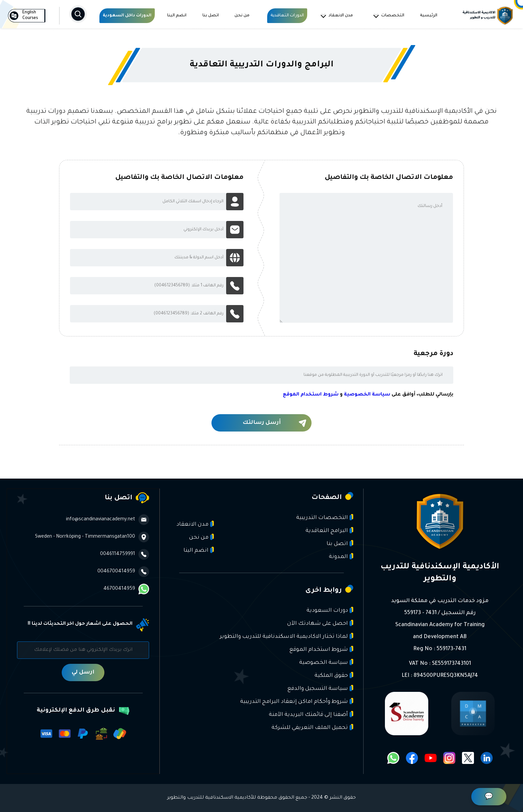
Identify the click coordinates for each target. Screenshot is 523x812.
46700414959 (126, 589)
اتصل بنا (211, 16)
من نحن (242, 16)
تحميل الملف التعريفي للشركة (312, 727)
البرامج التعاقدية (329, 530)
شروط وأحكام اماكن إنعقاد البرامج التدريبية (297, 701)
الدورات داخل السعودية (127, 16)
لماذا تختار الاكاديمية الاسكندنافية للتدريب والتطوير (287, 636)
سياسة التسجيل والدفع (320, 688)
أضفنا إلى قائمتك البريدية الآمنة (311, 714)
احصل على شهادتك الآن (320, 623)
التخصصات (388, 16)
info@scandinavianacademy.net (108, 520)
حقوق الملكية (334, 675)
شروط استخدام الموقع (311, 395)
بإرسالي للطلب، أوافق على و (368, 395)
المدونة (341, 557)
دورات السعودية (330, 610)
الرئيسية (429, 16)
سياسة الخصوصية (367, 395)
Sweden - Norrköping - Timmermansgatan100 (92, 537)
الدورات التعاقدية (287, 16)
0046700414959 (123, 572)
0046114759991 (125, 554)
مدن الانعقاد (336, 16)
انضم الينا (177, 16)
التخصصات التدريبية (325, 517)
